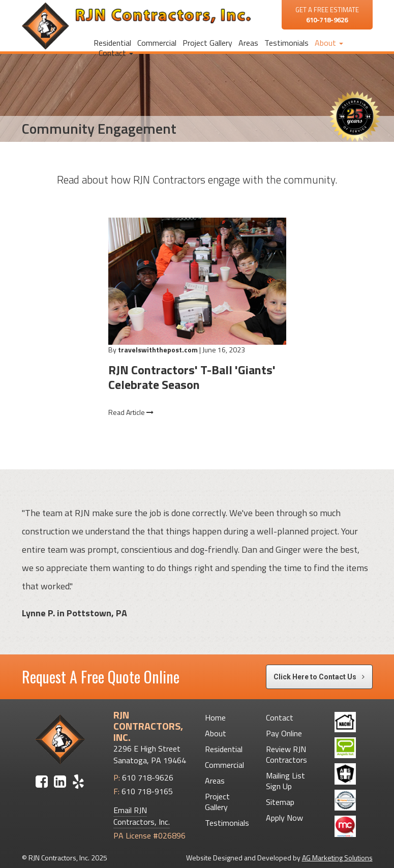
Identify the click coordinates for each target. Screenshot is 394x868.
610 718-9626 (148, 777)
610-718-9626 (327, 20)
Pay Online (284, 733)
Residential (112, 43)
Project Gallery (207, 43)
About (329, 43)
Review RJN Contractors (286, 754)
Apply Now (284, 818)
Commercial (157, 43)
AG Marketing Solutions (337, 858)
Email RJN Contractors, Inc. (142, 816)
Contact (116, 53)
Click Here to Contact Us (319, 677)
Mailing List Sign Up (285, 781)
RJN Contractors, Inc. (59, 858)
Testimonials (286, 43)
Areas (248, 43)
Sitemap (280, 802)
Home (215, 717)
